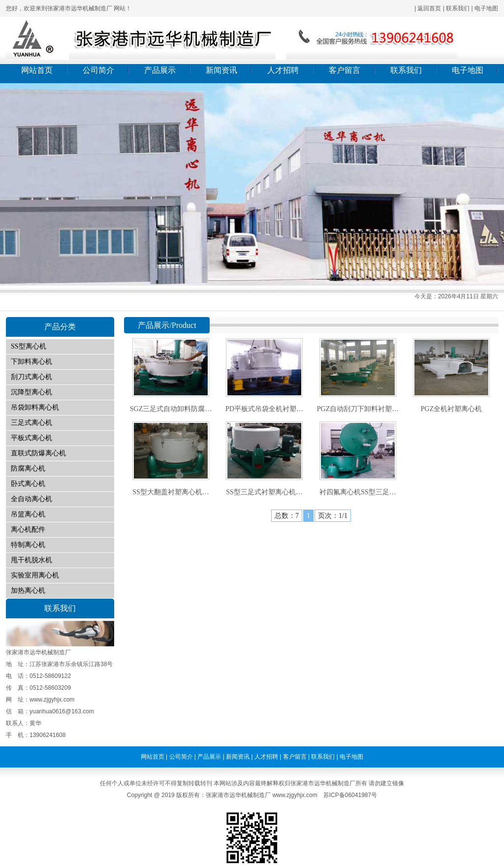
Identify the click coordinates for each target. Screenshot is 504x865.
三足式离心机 (31, 423)
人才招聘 (283, 70)
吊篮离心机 (28, 514)
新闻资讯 (221, 70)
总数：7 (287, 516)
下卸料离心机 (31, 362)
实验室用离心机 (35, 575)
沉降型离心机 (31, 392)
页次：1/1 (333, 516)
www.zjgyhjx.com (295, 795)
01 (252, 184)
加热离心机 (28, 591)
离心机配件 (28, 529)
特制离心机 (28, 545)
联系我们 (458, 8)
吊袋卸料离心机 (35, 407)
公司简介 (98, 70)
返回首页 (429, 8)
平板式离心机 (31, 438)
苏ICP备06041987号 (350, 795)
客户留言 (345, 70)
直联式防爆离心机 (38, 453)
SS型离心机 (29, 346)
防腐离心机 (28, 468)
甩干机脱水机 (31, 560)
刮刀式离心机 (31, 377)
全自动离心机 (31, 499)
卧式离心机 (28, 484)
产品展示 (160, 70)
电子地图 (486, 8)
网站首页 (37, 70)
